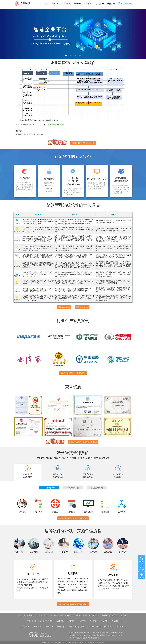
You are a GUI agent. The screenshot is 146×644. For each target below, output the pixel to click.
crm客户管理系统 (103, 630)
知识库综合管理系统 (28, 125)
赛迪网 (105, 613)
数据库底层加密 (49, 183)
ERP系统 (112, 630)
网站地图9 (108, 624)
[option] (73, 34)
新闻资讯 (100, 4)
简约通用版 (64, 307)
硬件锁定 (49, 191)
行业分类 (76, 635)
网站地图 (115, 618)
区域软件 (82, 618)
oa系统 (102, 632)
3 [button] (75, 55)
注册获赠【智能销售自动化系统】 (83, 143)
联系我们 (104, 618)
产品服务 (67, 4)
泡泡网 (123, 613)
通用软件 (93, 618)
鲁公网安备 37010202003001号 (96, 639)
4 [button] (80, 55)
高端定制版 (82, 307)
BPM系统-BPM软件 (22, 134)
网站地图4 (49, 624)
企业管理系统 (109, 632)
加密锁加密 (49, 189)
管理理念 (78, 4)
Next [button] (140, 35)
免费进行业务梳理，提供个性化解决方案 (73, 516)
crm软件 (94, 630)
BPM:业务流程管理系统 (36, 134)
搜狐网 (114, 613)
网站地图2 (25, 624)
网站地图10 (121, 624)
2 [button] (71, 55)
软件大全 (111, 4)
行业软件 (71, 618)
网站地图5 (61, 624)
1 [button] (66, 55)
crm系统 (89, 630)
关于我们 (55, 4)
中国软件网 (94, 613)
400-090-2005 (125, 4)
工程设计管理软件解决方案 (55, 125)
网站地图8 (96, 624)
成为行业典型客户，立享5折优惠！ (73, 372)
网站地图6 (73, 624)
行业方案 (89, 4)
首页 (46, 4)
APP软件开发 (87, 632)
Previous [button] (6, 35)
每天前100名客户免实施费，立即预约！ (83, 440)
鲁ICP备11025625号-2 (82, 639)
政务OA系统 (95, 632)
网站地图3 (37, 624)
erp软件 (118, 630)
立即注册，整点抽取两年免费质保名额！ (73, 602)
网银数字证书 (49, 186)
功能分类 (82, 635)
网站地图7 (85, 624)
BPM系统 (79, 632)
